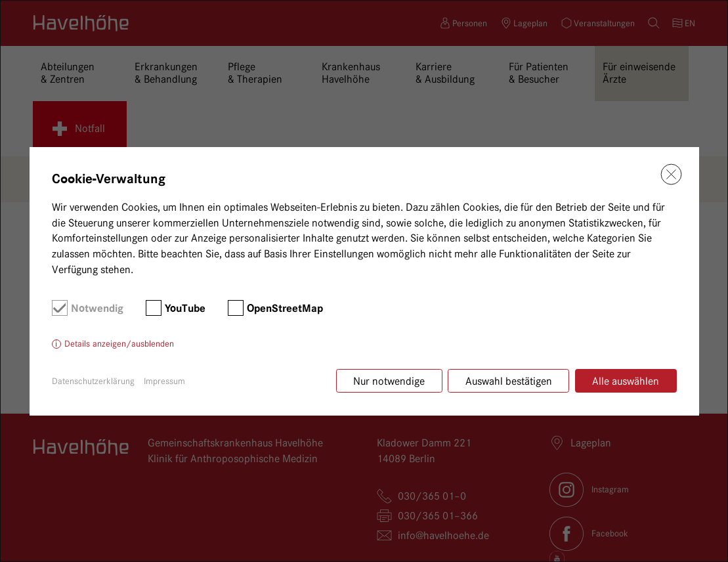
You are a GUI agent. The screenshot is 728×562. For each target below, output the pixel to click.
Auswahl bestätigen (509, 381)
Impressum (164, 381)
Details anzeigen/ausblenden (119, 343)
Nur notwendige (389, 381)
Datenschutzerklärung (93, 381)
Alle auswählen (626, 381)
